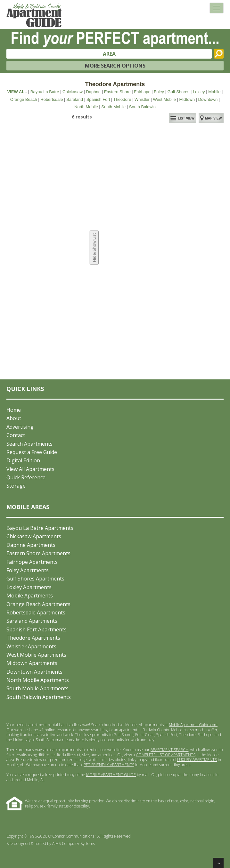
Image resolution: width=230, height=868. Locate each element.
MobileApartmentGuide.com (193, 725)
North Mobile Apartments (38, 680)
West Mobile (164, 99)
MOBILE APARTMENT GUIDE (111, 775)
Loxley (199, 92)
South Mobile (113, 107)
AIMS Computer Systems (74, 844)
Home (14, 410)
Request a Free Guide (32, 452)
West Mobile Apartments (36, 655)
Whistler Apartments (31, 646)
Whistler (142, 99)
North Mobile (86, 107)
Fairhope (142, 92)
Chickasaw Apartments (34, 536)
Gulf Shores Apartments (35, 579)
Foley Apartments (28, 570)
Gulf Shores (179, 92)
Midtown (187, 99)
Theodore (122, 99)
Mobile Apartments (30, 596)
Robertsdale (52, 99)
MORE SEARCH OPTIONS (115, 66)
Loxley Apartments (29, 587)
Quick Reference (26, 477)
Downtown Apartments (34, 672)
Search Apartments (29, 444)
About (14, 418)
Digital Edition (23, 460)
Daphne (93, 92)
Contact (16, 435)
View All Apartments (30, 469)
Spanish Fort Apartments (37, 629)
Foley (159, 92)
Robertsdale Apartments (36, 612)
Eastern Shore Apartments (38, 553)
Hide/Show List (94, 248)
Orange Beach (24, 99)
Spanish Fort (98, 99)
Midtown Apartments (32, 663)
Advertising (20, 427)
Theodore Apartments (33, 638)
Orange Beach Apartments (38, 604)
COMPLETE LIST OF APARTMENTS (166, 755)
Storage (16, 486)
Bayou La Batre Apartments (40, 528)
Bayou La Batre (45, 92)
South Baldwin (142, 107)
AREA (109, 54)
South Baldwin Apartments (39, 697)
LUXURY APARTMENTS (197, 760)
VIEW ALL (17, 92)
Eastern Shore (117, 92)
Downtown (208, 99)
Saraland (75, 99)
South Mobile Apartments (37, 688)
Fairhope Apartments (32, 562)
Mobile (214, 92)
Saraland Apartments (32, 621)
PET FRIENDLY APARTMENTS (109, 765)
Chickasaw (73, 92)
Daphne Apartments (31, 545)
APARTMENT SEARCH (169, 750)
